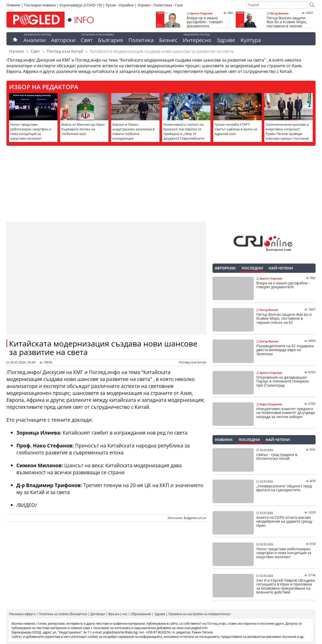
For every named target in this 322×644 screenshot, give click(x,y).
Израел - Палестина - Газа (160, 5)
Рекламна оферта (22, 614)
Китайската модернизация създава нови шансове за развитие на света (103, 348)
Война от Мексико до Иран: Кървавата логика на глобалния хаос (83, 129)
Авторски (63, 40)
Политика (141, 40)
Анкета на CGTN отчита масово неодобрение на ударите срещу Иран (284, 522)
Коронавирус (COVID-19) (81, 5)
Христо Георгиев (201, 13)
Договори (98, 614)
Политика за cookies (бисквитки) (63, 614)
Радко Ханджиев (271, 404)
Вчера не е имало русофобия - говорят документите (205, 22)
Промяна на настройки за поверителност (200, 614)
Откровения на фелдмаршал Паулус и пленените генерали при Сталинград (283, 381)
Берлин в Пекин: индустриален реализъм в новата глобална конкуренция (133, 131)
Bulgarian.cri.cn (195, 518)
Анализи (35, 40)
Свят (87, 40)
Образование (141, 614)
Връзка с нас (118, 614)
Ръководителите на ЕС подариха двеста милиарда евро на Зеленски (285, 350)
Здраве (226, 40)
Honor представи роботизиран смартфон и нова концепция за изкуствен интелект (31, 131)
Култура (251, 40)
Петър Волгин (279, 13)
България (111, 40)
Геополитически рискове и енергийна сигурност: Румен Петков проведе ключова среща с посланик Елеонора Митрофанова (287, 134)
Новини (13, 5)
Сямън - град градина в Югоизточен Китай (277, 457)
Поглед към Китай (65, 51)
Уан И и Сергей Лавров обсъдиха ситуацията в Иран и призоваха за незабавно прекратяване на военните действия (286, 586)
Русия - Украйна (120, 5)
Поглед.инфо (217, 624)
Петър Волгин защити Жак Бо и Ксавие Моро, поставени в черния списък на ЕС (287, 24)
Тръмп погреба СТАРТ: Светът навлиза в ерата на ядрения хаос (236, 129)
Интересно (197, 40)
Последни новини (40, 5)
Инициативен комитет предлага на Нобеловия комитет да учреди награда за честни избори (286, 413)
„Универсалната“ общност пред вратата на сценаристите (284, 488)
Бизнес (168, 40)
